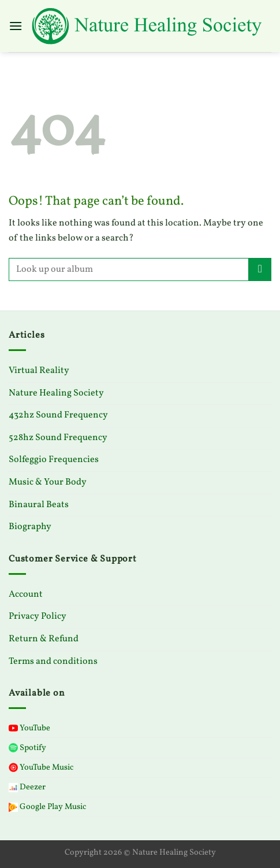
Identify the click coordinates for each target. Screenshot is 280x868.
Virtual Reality (39, 371)
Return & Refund (44, 639)
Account (26, 594)
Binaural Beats (39, 505)
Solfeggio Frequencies (54, 460)
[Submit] (260, 269)
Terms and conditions (53, 662)
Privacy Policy (38, 616)
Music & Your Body (48, 482)
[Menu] (16, 26)
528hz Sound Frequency (58, 438)
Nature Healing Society (56, 393)
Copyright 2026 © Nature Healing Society (140, 852)
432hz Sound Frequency (58, 415)
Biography (30, 527)
